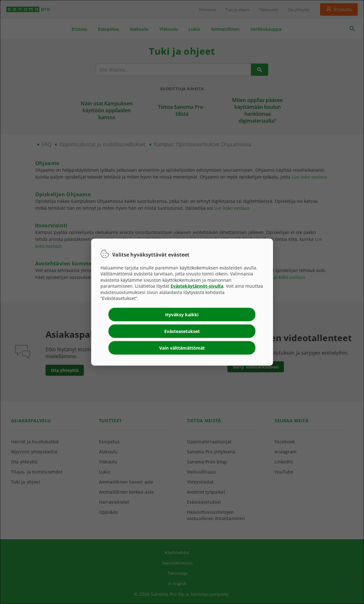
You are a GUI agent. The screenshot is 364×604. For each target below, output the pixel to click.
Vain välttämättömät (182, 348)
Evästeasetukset (182, 331)
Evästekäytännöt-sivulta (197, 286)
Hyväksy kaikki (182, 315)
